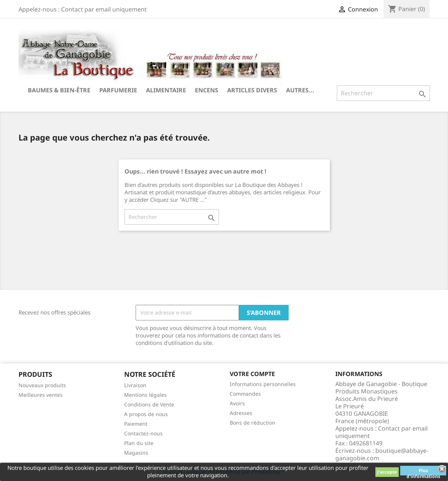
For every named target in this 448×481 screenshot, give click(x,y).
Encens (207, 90)
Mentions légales (145, 395)
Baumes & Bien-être (59, 90)
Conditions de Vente (149, 404)
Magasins (136, 453)
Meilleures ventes (41, 395)
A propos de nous (146, 414)
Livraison (135, 385)
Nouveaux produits (42, 385)
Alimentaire (166, 90)
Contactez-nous (143, 433)
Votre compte (252, 374)
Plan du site (139, 443)
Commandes (245, 394)
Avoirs (237, 403)
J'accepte (387, 472)
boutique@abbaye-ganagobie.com (382, 454)
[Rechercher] (383, 93)
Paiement (136, 424)
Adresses (241, 413)
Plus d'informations (423, 471)
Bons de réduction (253, 423)
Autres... (300, 90)
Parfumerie (118, 90)
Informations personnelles (263, 384)
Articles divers (252, 90)
